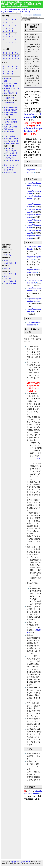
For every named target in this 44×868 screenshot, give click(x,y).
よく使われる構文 (10, 168)
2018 (12, 144)
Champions (27, 2)
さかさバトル (10, 148)
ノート (37, 15)
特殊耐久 (14, 112)
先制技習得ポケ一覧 (11, 93)
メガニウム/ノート (10, 263)
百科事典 (18, 2)
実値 (16, 108)
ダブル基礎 (8, 139)
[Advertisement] (11, 208)
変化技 (14, 120)
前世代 (11, 2)
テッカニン (8, 261)
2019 (17, 144)
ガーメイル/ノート (10, 274)
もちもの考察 (13, 127)
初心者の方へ (8, 79)
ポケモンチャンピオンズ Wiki (21, 862)
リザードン (8, 255)
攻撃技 (8, 120)
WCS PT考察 (14, 141)
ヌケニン (7, 268)
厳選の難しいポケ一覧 (11, 88)
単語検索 (31, 4)
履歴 (15, 4)
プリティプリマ (11, 151)
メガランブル (10, 158)
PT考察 (15, 139)
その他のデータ (9, 132)
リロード (22, 4)
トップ (37, 2)
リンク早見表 (8, 170)
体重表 (6, 115)
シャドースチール (11, 156)
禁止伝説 (7, 91)
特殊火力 (14, 110)
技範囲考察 (8, 124)
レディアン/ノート (10, 281)
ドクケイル (8, 276)
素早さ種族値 (8, 108)
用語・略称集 (8, 129)
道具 (5, 127)
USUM (12, 98)
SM (7, 98)
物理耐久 (7, 112)
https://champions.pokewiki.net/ (33, 128)
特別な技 (14, 122)
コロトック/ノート (10, 284)
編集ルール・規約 (10, 172)
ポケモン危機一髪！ (12, 153)
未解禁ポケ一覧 (9, 86)
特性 (11, 115)
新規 (3, 4)
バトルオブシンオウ (12, 160)
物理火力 (7, 110)
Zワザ (7, 122)
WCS (6, 141)
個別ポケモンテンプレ (11, 165)
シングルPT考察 (9, 136)
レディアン (8, 279)
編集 (7, 4)
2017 (7, 144)
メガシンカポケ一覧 (11, 84)
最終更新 (38, 4)
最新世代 (5, 2)
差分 (11, 4)
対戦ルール (8, 81)
